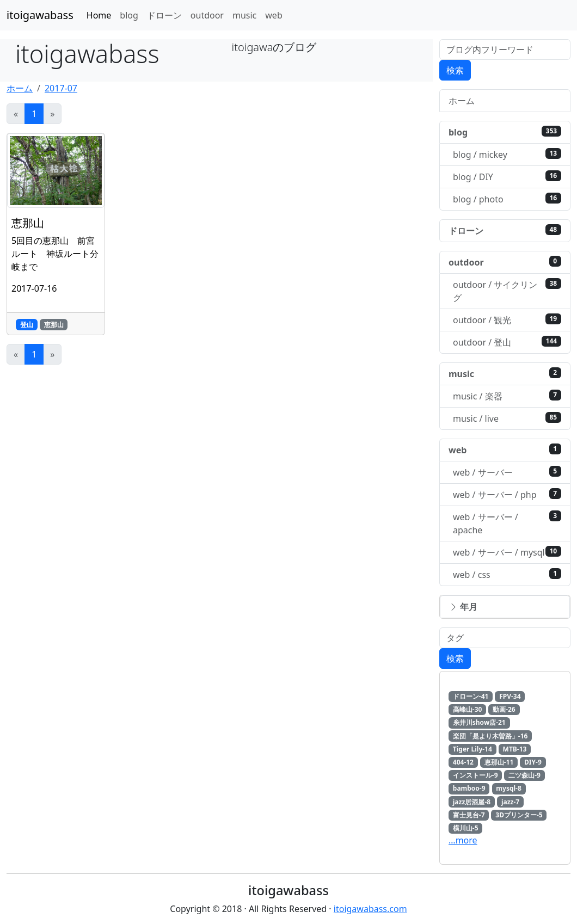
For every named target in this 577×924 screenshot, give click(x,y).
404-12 (463, 762)
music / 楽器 (507, 396)
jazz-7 (510, 802)
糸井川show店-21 (479, 722)
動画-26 (504, 709)
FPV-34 (510, 696)
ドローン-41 (471, 696)
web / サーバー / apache (507, 523)
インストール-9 (475, 775)
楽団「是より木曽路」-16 (490, 736)
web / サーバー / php (507, 494)
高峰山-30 (468, 709)
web (274, 15)
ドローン (164, 15)
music (244, 15)
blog (129, 15)
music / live (507, 418)
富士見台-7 (469, 815)
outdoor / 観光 (507, 320)
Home (99, 15)
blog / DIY (507, 177)
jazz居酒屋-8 (472, 802)
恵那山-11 (499, 762)
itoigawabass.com (370, 909)
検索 (455, 70)
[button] (505, 607)
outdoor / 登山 (507, 342)
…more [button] (463, 840)
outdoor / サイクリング (507, 291)
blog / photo (507, 199)
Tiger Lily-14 (472, 749)
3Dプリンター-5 (519, 815)
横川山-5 (466, 828)
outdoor (207, 15)
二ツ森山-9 (524, 775)
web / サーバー (507, 472)
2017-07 (61, 88)
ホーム (20, 88)
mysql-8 (508, 788)
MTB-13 (515, 749)
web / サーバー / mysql (507, 552)
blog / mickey (507, 154)
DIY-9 (533, 762)
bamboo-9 (469, 788)
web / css (507, 574)
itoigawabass (40, 15)
